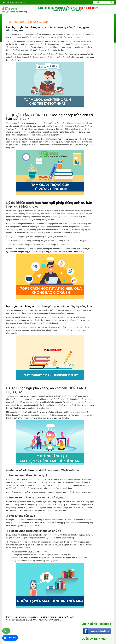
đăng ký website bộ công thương (56, 617)
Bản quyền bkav (65, 252)
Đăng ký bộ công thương (39, 252)
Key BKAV (43, 620)
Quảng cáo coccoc (69, 249)
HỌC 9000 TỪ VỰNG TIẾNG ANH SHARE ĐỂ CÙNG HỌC (68, 9)
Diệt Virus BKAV (31, 620)
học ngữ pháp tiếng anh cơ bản (32, 27)
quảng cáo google (35, 617)
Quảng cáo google (35, 249)
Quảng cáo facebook (52, 249)
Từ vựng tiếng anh (80, 252)
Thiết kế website (20, 249)
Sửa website (82, 249)
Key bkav (54, 252)
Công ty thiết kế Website (17, 2)
